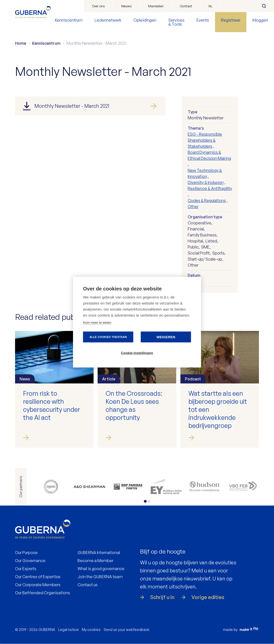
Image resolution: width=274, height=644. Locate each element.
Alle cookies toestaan (108, 337)
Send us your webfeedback (126, 630)
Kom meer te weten (97, 322)
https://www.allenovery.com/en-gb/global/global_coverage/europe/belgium (89, 487)
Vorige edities (208, 597)
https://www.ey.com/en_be (166, 487)
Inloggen (260, 20)
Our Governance (30, 561)
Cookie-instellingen (137, 353)
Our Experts (26, 569)
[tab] (145, 501)
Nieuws (126, 6)
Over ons (98, 6)
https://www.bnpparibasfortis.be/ (128, 487)
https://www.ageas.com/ (51, 487)
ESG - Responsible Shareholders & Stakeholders (205, 140)
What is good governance (101, 569)
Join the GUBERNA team (100, 577)
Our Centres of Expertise (38, 577)
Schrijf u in (162, 597)
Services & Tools (176, 22)
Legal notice (68, 630)
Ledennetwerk (108, 20)
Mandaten (156, 6)
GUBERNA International (99, 553)
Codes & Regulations (207, 201)
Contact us (88, 585)
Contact (186, 6)
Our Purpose (26, 553)
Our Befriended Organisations (43, 593)
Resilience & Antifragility (210, 188)
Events (203, 20)
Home (21, 43)
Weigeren (166, 337)
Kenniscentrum (69, 20)
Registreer (231, 20)
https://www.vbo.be (243, 487)
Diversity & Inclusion (206, 182)
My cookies (91, 630)
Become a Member (95, 561)
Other (193, 207)
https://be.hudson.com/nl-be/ (205, 487)
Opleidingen (145, 20)
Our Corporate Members (38, 585)
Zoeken (264, 6)
